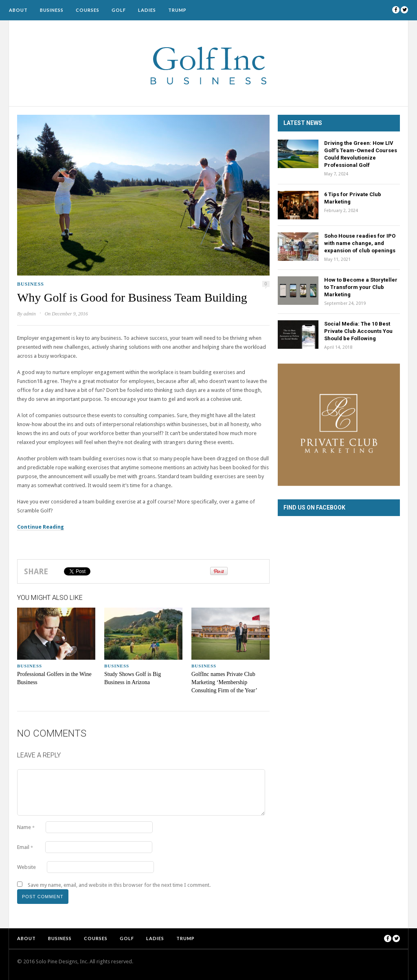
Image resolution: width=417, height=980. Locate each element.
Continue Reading (41, 527)
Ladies (147, 10)
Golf (119, 10)
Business (52, 10)
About (18, 10)
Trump (177, 10)
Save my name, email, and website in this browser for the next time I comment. (119, 885)
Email (25, 847)
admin (30, 314)
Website (26, 867)
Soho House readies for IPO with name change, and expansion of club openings (360, 243)
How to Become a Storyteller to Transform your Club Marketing (361, 287)
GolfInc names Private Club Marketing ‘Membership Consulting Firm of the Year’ (224, 682)
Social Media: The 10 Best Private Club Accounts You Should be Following (358, 331)
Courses (88, 10)
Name (26, 827)
